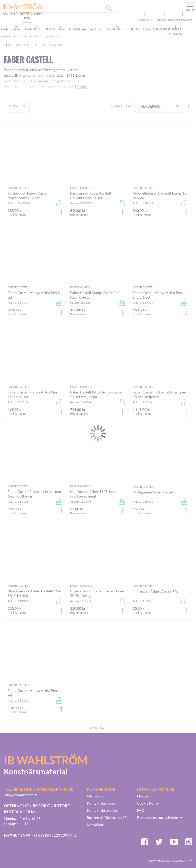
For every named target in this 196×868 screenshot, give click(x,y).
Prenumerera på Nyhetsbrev (160, 818)
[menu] (91, 33)
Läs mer (81, 87)
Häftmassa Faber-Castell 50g (156, 591)
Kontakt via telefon (102, 810)
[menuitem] (12, 33)
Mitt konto (95, 796)
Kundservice (22, 29)
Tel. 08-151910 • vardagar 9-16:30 (39, 789)
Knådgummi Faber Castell (153, 492)
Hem (7, 45)
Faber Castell (19, 188)
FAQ (141, 810)
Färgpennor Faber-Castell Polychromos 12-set (28, 195)
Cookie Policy (148, 803)
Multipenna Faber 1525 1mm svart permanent (93, 494)
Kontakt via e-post (101, 803)
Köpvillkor (95, 825)
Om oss (143, 796)
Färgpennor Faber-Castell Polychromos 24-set (91, 195)
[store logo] (21, 9)
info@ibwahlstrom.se (21, 795)
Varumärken (26, 45)
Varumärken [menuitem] (167, 29)
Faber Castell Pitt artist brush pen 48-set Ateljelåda (159, 394)
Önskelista (165, 14)
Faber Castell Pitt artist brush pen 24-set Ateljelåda (97, 394)
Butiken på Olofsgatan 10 (107, 818)
